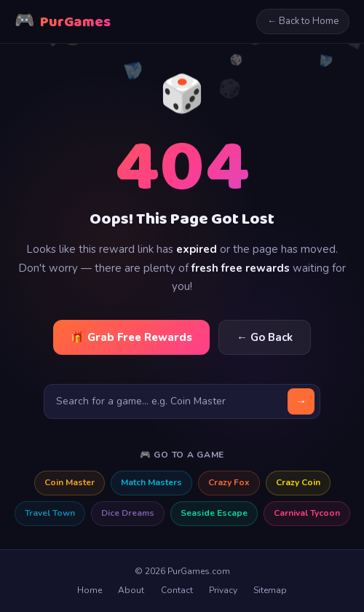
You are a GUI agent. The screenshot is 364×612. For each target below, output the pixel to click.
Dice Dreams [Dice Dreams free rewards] (128, 513)
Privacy (223, 590)
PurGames (63, 21)
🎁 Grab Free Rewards (131, 337)
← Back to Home (303, 21)
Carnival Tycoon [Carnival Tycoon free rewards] (307, 513)
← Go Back (265, 337)
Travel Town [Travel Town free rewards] (50, 513)
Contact (177, 590)
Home (90, 590)
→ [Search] (301, 401)
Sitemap (270, 590)
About (131, 590)
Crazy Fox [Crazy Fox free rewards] (229, 482)
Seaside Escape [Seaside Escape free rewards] (214, 513)
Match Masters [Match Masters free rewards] (151, 482)
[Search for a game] (182, 401)
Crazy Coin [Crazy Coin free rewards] (298, 482)
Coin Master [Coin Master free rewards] (70, 482)
